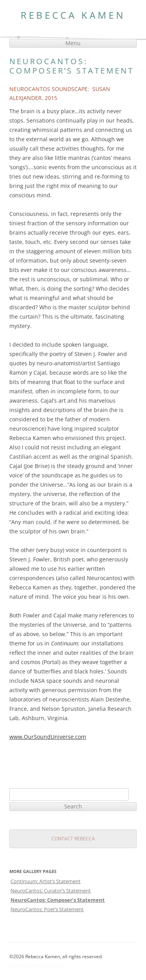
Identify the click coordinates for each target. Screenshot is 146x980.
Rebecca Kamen (73, 15)
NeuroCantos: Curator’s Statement (51, 891)
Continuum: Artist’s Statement (46, 881)
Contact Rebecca (73, 839)
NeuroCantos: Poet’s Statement (47, 909)
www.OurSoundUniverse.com (48, 737)
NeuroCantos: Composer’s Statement (58, 900)
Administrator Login (35, 966)
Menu (73, 43)
